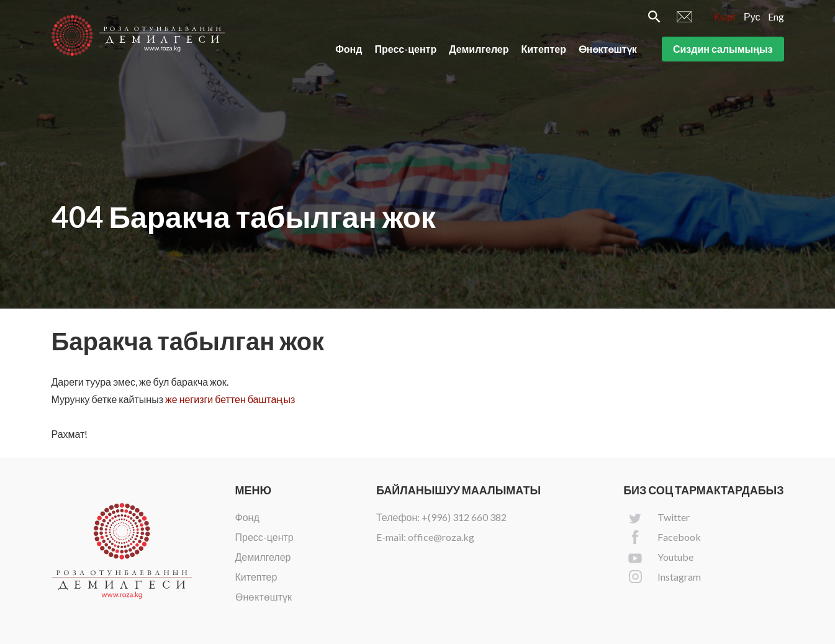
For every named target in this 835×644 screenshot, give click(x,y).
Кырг (725, 16)
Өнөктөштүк (608, 49)
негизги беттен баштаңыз (237, 399)
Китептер (544, 49)
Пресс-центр (405, 49)
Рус (752, 16)
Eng (776, 16)
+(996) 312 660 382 (464, 517)
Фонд (349, 49)
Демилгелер (479, 49)
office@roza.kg (441, 537)
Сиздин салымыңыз (723, 49)
